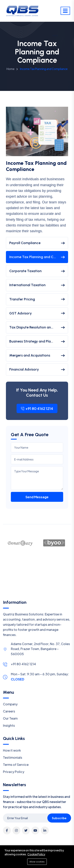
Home (10, 69)
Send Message (37, 497)
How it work (12, 750)
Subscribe (59, 818)
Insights (9, 725)
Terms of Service (16, 765)
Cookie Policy (36, 854)
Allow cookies (37, 862)
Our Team (10, 718)
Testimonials (13, 757)
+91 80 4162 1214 (37, 408)
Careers (9, 711)
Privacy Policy (14, 772)
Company (10, 704)
